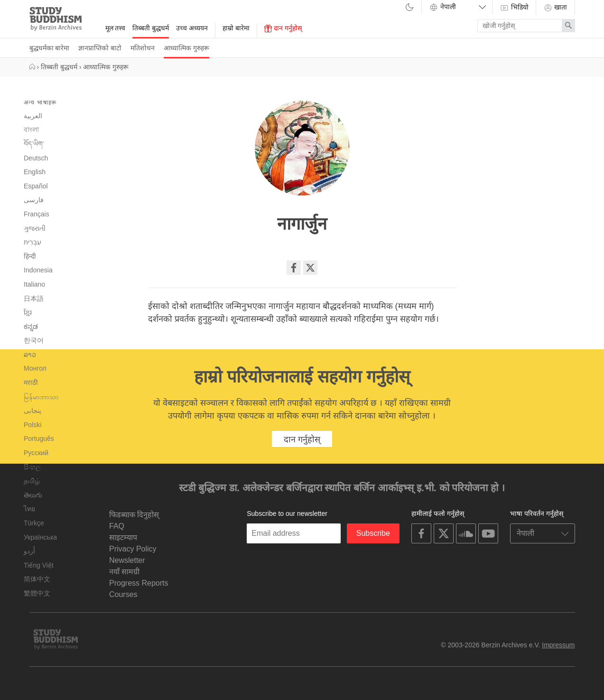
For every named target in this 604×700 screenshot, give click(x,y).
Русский (36, 453)
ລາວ (30, 355)
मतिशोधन (143, 48)
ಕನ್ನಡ (31, 327)
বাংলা (31, 130)
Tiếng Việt (39, 565)
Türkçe (34, 523)
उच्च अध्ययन (192, 28)
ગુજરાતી (35, 228)
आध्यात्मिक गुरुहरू (186, 48)
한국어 (34, 340)
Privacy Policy (133, 549)
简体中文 (37, 579)
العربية (33, 116)
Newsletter (127, 560)
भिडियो (514, 8)
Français (37, 214)
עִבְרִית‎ (33, 242)
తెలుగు (33, 495)
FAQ (117, 526)
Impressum (558, 645)
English (35, 172)
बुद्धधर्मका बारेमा (50, 48)
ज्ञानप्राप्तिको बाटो (100, 48)
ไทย (29, 509)
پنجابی (33, 411)
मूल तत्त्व (116, 28)
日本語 (34, 299)
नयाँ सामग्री (124, 572)
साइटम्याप (123, 537)
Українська (40, 537)
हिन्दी (30, 256)
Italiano (34, 284)
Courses (123, 594)
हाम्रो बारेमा (236, 28)
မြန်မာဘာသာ (41, 397)
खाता (555, 8)
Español (36, 186)
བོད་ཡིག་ (34, 144)
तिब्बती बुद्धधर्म (151, 28)
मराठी (31, 383)
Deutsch (36, 158)
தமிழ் (32, 481)
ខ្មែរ (28, 312)
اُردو (29, 551)
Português (39, 439)
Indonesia (38, 270)
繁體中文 (37, 593)
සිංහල (32, 467)
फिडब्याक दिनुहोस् (134, 515)
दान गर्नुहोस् (283, 28)
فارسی (34, 200)
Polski (33, 425)
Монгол (35, 368)
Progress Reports (139, 583)
